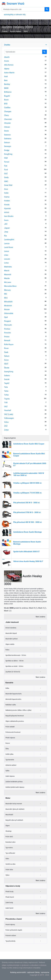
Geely (6, 177)
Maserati (8, 275)
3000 (26, 31)
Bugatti (7, 96)
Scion (6, 360)
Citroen (7, 127)
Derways (8, 146)
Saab (6, 352)
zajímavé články (33, 972)
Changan (8, 111)
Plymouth (8, 325)
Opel (6, 317)
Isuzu (6, 220)
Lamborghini (9, 240)
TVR (6, 403)
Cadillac (7, 108)
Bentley (7, 84)
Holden (7, 201)
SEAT (6, 364)
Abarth (7, 57)
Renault (7, 340)
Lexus (7, 251)
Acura (7, 61)
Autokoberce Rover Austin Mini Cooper (29, 444)
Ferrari (7, 162)
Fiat (6, 166)
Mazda (7, 278)
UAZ (6, 407)
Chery (6, 115)
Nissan (7, 309)
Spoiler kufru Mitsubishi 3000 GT (26, 552)
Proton (7, 337)
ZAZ (6, 426)
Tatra (6, 391)
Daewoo (7, 135)
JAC (6, 224)
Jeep (6, 232)
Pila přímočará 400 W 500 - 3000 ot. (28, 522)
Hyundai (7, 208)
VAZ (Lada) (9, 414)
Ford (6, 170)
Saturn (7, 356)
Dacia (6, 131)
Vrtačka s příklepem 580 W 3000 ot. (28, 483)
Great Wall (8, 185)
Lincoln (7, 259)
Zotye (6, 430)
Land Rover (9, 247)
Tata (6, 387)
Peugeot (7, 321)
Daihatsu (8, 139)
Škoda (7, 368)
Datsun (7, 143)
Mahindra (8, 267)
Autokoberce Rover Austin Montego (27, 532)
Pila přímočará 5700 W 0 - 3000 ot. (27, 512)
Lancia (7, 243)
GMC (6, 181)
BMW (6, 88)
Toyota (7, 399)
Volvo (6, 422)
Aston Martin (9, 73)
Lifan (6, 255)
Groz (6, 189)
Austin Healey (16, 31)
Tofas (6, 395)
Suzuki (7, 379)
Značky (5, 31)
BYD (6, 104)
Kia (5, 236)
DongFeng (8, 154)
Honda (7, 205)
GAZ (6, 174)
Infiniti (7, 212)
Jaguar (7, 228)
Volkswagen (9, 418)
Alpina (7, 69)
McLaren (8, 282)
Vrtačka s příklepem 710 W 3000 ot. (28, 493)
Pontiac (7, 329)
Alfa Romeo (9, 65)
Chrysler (7, 123)
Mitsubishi (8, 302)
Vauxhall (8, 410)
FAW (6, 158)
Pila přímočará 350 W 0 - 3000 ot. (27, 503)
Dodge (7, 150)
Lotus (6, 263)
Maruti (7, 271)
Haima (7, 197)
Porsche (7, 333)
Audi (6, 76)
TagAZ (7, 383)
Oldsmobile (9, 313)
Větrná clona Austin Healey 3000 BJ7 (28, 561)
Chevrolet (8, 119)
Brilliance (8, 92)
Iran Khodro (9, 216)
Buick (6, 100)
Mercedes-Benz (10, 286)
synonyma (45, 972)
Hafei (6, 193)
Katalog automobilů (18, 972)
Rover (6, 348)
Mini (6, 298)
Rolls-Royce (9, 344)
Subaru (7, 375)
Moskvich (8, 306)
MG (6, 294)
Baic (6, 80)
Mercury (7, 290)
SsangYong (9, 372)
